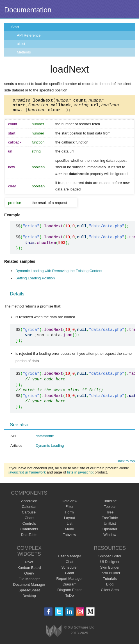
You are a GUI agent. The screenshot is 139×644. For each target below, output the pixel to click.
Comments (29, 532)
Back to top (126, 464)
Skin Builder (110, 570)
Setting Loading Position (35, 281)
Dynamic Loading (50, 448)
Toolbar (110, 509)
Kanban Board (29, 570)
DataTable (29, 537)
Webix (54, 633)
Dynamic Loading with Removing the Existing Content (59, 273)
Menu (69, 532)
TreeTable (110, 520)
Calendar (29, 509)
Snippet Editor (110, 559)
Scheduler (69, 570)
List (69, 526)
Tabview (69, 537)
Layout (69, 520)
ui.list (21, 44)
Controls (29, 526)
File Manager (29, 581)
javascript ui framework (27, 475)
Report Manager (70, 581)
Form (69, 515)
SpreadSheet (29, 593)
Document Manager (29, 587)
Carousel (29, 515)
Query (29, 576)
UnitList (110, 526)
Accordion (29, 503)
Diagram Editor (69, 592)
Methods (24, 52)
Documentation (28, 10)
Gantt (70, 575)
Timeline (110, 503)
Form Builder (110, 575)
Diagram (69, 587)
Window (110, 537)
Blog (110, 587)
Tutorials (110, 581)
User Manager (69, 559)
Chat (69, 564)
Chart (29, 520)
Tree (110, 515)
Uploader (110, 532)
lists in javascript (80, 475)
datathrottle (45, 438)
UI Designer (110, 564)
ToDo (69, 598)
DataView (69, 503)
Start (15, 27)
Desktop (29, 598)
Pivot (29, 565)
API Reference (29, 35)
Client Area (110, 592)
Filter (69, 509)
